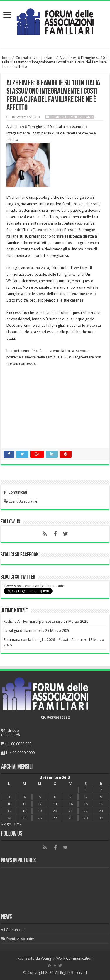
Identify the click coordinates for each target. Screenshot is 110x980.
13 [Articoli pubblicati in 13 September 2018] (55, 804)
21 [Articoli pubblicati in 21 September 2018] (70, 811)
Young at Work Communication (67, 958)
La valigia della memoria (24, 630)
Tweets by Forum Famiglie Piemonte (34, 586)
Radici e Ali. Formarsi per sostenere (33, 621)
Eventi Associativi (20, 501)
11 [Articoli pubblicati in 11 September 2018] (24, 804)
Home (6, 58)
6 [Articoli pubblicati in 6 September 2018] (55, 797)
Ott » (18, 824)
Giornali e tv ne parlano (35, 58)
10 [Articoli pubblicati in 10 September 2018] (9, 804)
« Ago (6, 824)
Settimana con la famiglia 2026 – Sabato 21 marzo (45, 640)
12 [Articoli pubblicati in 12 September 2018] (40, 804)
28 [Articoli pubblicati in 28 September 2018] (70, 818)
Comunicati (15, 492)
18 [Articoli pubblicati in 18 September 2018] (24, 811)
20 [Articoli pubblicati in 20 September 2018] (55, 811)
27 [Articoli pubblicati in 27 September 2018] (55, 818)
